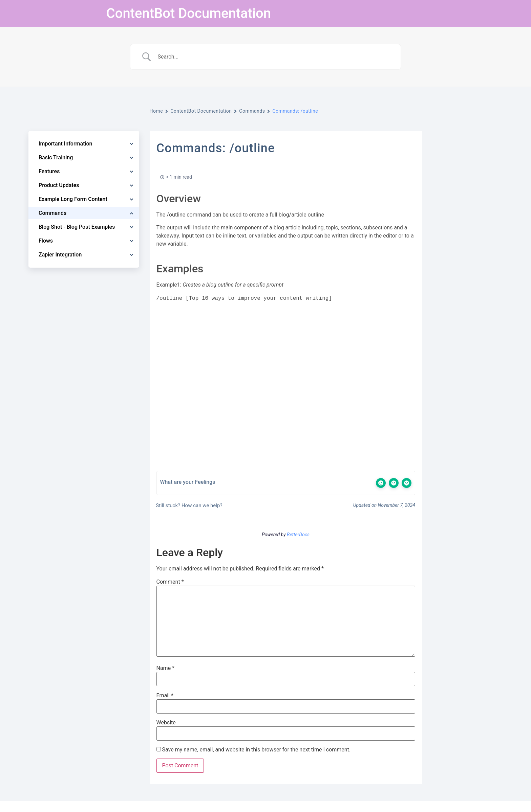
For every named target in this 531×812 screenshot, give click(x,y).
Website (166, 723)
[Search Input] (274, 57)
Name (166, 668)
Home (156, 111)
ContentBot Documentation (189, 13)
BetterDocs (298, 535)
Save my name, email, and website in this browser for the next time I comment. (256, 750)
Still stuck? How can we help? (189, 505)
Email (165, 696)
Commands (252, 111)
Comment (170, 582)
